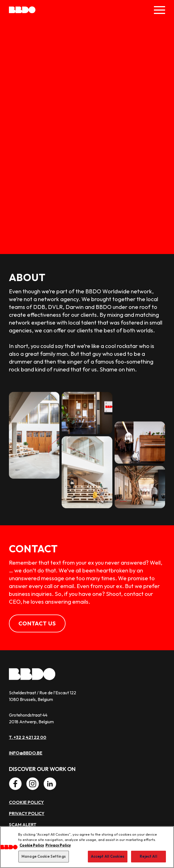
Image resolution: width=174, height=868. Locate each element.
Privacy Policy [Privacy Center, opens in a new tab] (58, 845)
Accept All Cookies (108, 856)
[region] (87, 847)
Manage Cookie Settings (44, 856)
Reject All (148, 856)
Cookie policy (26, 802)
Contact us (37, 623)
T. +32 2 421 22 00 (28, 737)
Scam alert (23, 825)
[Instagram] (33, 784)
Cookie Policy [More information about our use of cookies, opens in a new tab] (32, 845)
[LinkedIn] (50, 784)
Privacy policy (27, 813)
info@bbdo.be (26, 753)
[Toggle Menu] (159, 10)
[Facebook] (15, 784)
